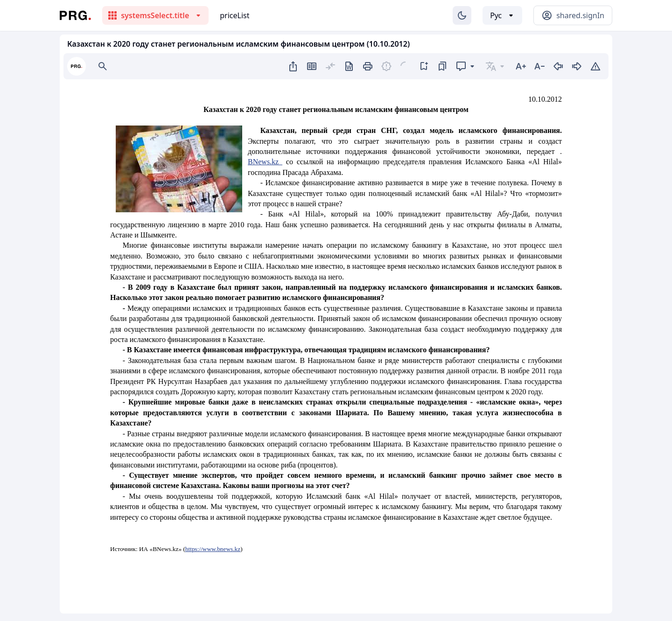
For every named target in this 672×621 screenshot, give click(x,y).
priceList (234, 15)
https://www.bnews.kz (213, 549)
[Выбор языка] (502, 15)
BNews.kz (265, 162)
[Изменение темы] (462, 15)
